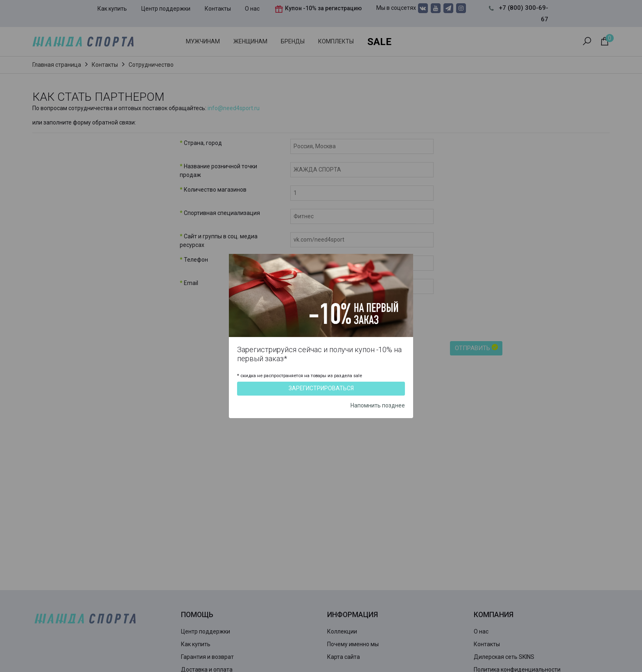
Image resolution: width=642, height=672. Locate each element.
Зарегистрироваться (321, 388)
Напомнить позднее (378, 405)
